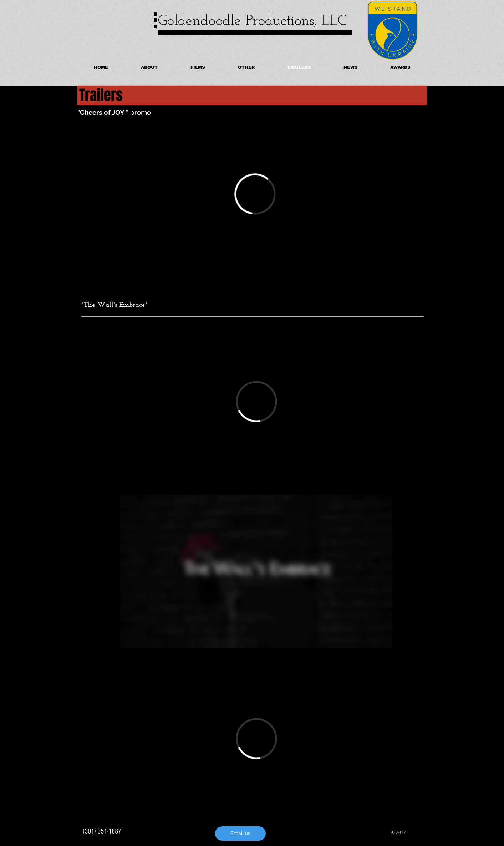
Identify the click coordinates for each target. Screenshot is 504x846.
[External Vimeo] (255, 194)
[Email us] (240, 834)
